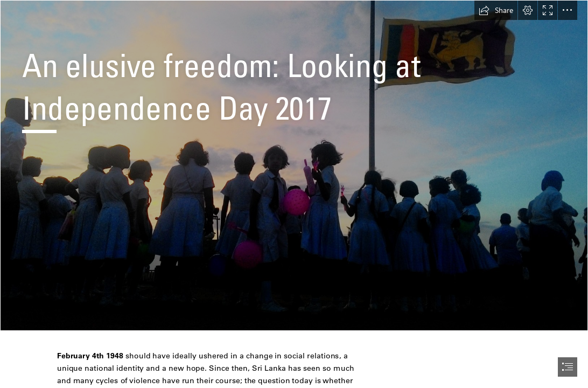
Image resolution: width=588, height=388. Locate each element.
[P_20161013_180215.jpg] (294, 165)
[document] (294, 194)
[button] (496, 10)
